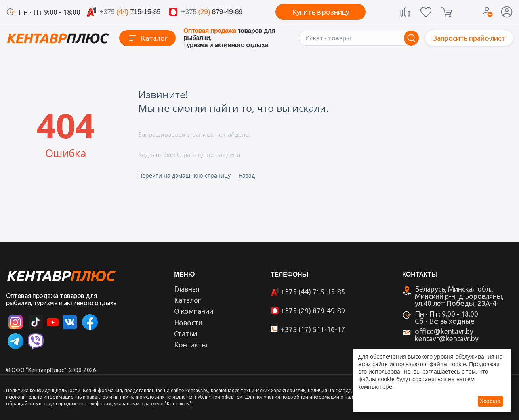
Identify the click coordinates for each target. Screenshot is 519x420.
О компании (194, 311)
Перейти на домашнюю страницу (184, 175)
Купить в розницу (321, 12)
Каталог (154, 38)
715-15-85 (130, 12)
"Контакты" (178, 404)
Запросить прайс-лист (469, 38)
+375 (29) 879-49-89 (313, 311)
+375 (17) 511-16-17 (313, 329)
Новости (188, 323)
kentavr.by (197, 390)
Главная (187, 289)
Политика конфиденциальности (43, 390)
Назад (247, 175)
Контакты (191, 345)
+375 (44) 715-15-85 (313, 292)
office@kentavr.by (444, 331)
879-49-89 (212, 12)
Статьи (185, 334)
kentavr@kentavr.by (447, 338)
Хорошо (490, 401)
